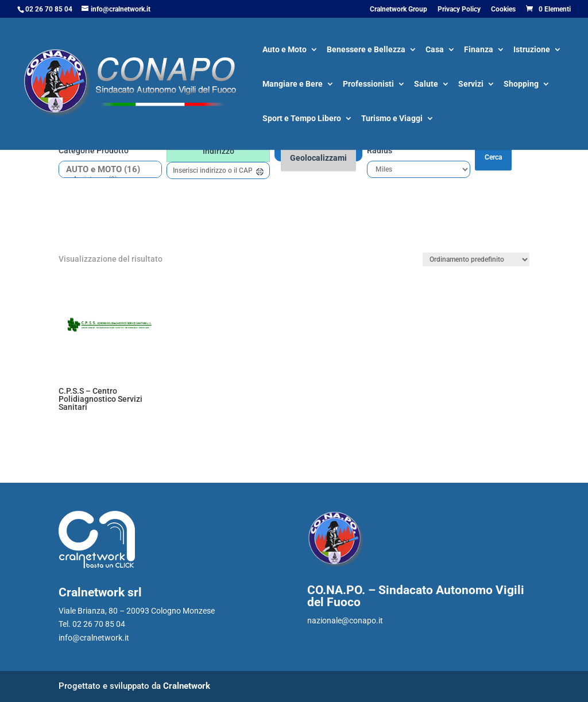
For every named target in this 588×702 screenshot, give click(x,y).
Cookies (503, 9)
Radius (380, 150)
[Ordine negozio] (476, 259)
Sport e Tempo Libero (302, 119)
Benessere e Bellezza (366, 50)
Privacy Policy (459, 9)
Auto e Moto (285, 50)
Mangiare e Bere (293, 85)
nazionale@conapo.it (345, 620)
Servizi (471, 85)
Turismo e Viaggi (392, 119)
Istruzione (532, 50)
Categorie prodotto (94, 150)
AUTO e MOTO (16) (106, 170)
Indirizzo (218, 151)
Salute (426, 85)
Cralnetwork (187, 686)
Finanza (479, 50)
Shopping (521, 85)
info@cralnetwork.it (94, 638)
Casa (435, 50)
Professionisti (368, 85)
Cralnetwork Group (399, 9)
